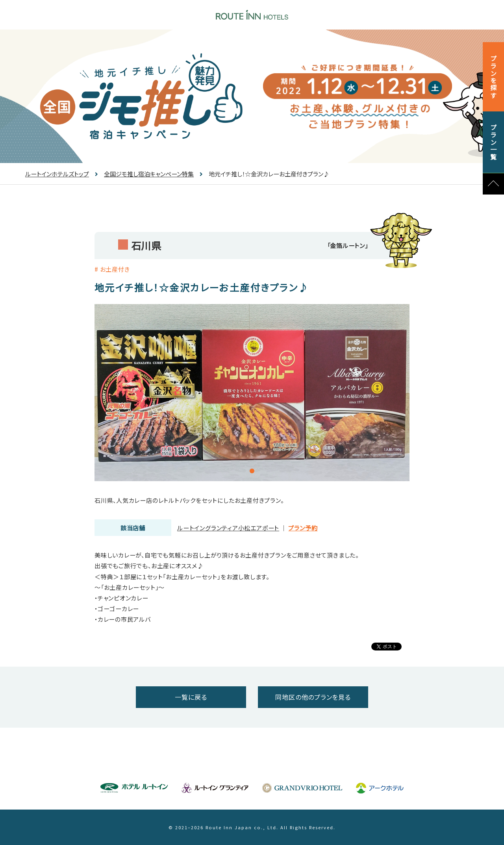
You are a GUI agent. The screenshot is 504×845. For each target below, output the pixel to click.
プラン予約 (303, 528)
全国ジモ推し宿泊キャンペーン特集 (144, 174)
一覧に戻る (191, 697)
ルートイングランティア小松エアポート (228, 528)
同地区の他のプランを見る (313, 697)
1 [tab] (252, 471)
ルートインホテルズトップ (57, 174)
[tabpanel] (252, 393)
